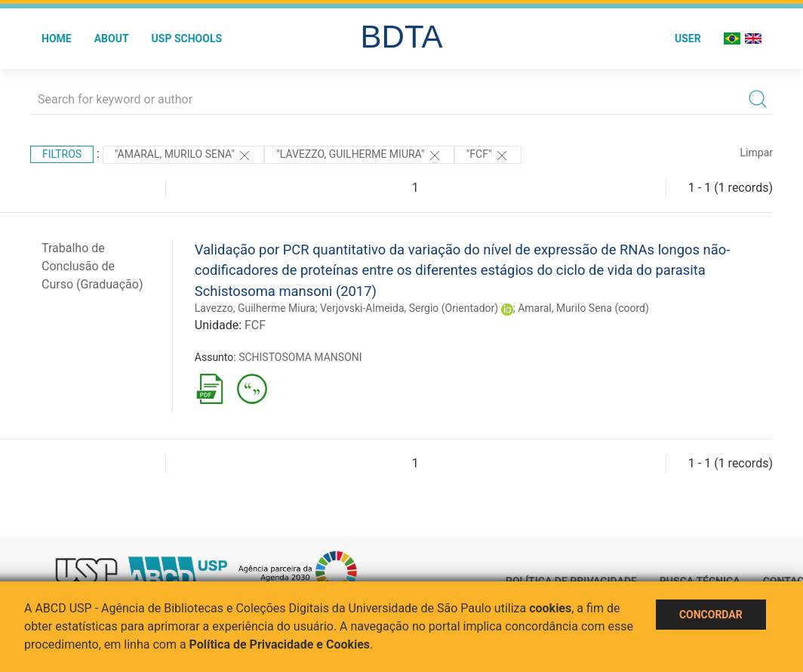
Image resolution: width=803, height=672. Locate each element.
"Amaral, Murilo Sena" (183, 156)
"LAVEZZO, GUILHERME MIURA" (359, 156)
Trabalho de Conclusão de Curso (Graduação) (92, 266)
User (688, 39)
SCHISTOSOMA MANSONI (300, 357)
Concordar (711, 615)
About (112, 39)
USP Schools (187, 39)
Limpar (757, 153)
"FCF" (488, 156)
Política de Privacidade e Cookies (280, 644)
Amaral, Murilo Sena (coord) (583, 308)
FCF (255, 325)
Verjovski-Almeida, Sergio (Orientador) (409, 308)
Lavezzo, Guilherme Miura (255, 308)
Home (57, 39)
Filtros (62, 154)
